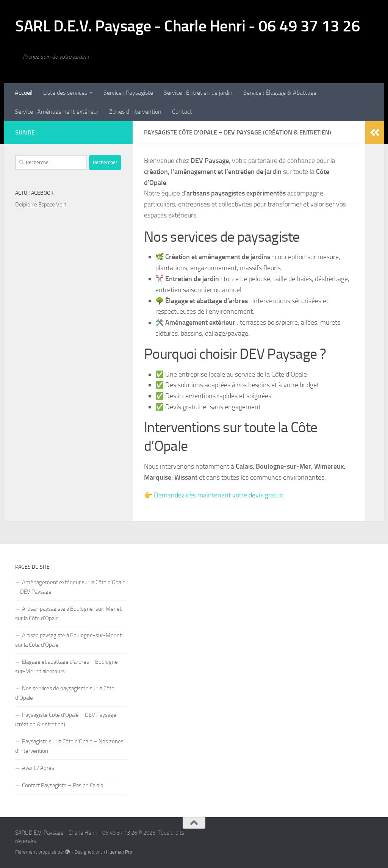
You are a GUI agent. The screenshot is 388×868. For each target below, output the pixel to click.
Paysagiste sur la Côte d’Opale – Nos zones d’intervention (69, 746)
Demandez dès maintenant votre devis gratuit (219, 495)
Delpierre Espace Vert (41, 205)
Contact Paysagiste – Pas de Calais (63, 785)
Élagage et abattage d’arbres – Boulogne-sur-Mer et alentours (68, 667)
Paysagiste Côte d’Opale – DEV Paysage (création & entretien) (66, 720)
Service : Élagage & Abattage (280, 93)
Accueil (24, 93)
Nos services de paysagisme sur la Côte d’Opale (65, 693)
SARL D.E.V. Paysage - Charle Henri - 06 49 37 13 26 (188, 26)
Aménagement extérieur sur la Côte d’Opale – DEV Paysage (70, 587)
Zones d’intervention (135, 112)
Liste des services (65, 93)
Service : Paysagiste (128, 93)
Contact (182, 112)
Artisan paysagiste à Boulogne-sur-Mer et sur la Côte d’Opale (68, 614)
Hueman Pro (119, 852)
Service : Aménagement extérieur (57, 112)
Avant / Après (38, 768)
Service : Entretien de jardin (198, 93)
